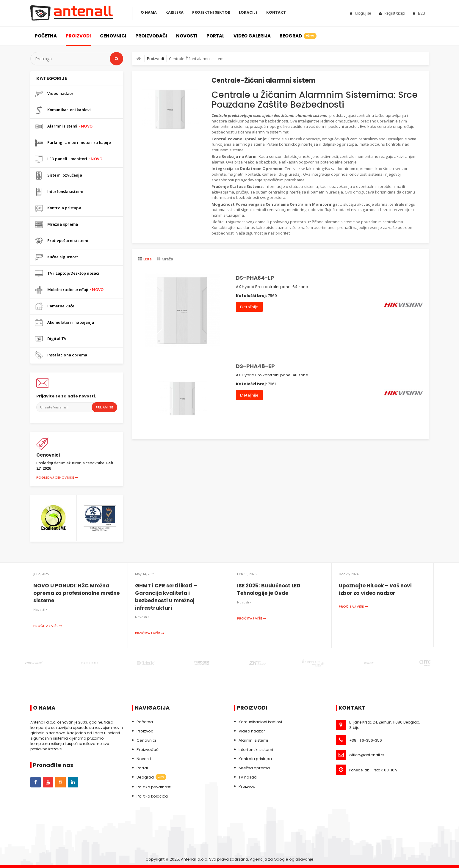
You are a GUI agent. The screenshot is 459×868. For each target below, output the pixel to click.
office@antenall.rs (367, 755)
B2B (419, 13)
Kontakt (276, 12)
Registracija (392, 13)
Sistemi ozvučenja (58, 176)
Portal (216, 36)
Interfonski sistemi (59, 192)
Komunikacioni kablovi (63, 110)
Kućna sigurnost (57, 257)
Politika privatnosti (154, 787)
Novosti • (40, 610)
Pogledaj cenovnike (57, 477)
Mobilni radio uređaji (69, 290)
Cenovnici (113, 36)
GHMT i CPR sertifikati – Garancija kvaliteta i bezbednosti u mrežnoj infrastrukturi (166, 597)
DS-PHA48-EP (255, 366)
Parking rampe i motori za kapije (73, 143)
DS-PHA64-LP (255, 278)
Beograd (298, 36)
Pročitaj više (48, 626)
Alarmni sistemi (64, 126)
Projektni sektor (211, 12)
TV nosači (248, 777)
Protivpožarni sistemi (62, 241)
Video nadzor (54, 94)
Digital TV (51, 339)
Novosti (187, 36)
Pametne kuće (55, 306)
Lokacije (248, 12)
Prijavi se (104, 407)
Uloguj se (361, 13)
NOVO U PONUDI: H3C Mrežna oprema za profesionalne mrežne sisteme (76, 593)
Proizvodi (78, 36)
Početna (46, 36)
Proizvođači (151, 36)
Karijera (174, 12)
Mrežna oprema (57, 225)
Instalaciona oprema (61, 355)
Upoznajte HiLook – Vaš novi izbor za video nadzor (375, 589)
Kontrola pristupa (58, 208)
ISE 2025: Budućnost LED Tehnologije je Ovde (269, 589)
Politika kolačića (152, 796)
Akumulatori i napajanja (65, 323)
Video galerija (252, 36)
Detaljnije (249, 307)
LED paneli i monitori (69, 159)
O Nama (149, 12)
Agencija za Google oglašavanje (282, 859)
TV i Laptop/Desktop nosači (67, 274)
